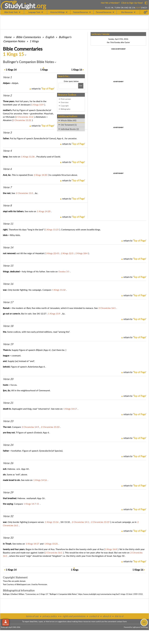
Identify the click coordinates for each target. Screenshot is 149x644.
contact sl (94, 616)
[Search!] (81, 86)
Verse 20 (8, 379)
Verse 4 (7, 151)
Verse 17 (8, 302)
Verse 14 (8, 247)
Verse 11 (8, 224)
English (50, 37)
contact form (122, 621)
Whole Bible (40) (68, 120)
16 (77, 70)
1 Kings (34, 41)
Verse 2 (7, 95)
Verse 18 (8, 326)
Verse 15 (8, 266)
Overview (65, 102)
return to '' (43, 89)
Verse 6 (7, 169)
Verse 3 (7, 133)
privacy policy (50, 616)
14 (11, 70)
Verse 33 (8, 538)
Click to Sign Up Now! (132, 3)
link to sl (119, 616)
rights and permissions (74, 616)
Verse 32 (8, 516)
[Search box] (68, 86)
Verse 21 (8, 403)
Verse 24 (8, 445)
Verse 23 (8, 421)
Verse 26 (8, 463)
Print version (66, 99)
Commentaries (28, 37)
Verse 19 (8, 344)
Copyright (65, 106)
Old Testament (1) (69, 125)
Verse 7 (7, 187)
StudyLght (20, 6)
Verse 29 (8, 492)
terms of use (32, 616)
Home (8, 37)
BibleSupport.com (24, 584)
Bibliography (66, 109)
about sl (107, 616)
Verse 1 (7, 77)
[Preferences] (146, 12)
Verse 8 (7, 205)
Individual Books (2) (70, 129)
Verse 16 (8, 284)
